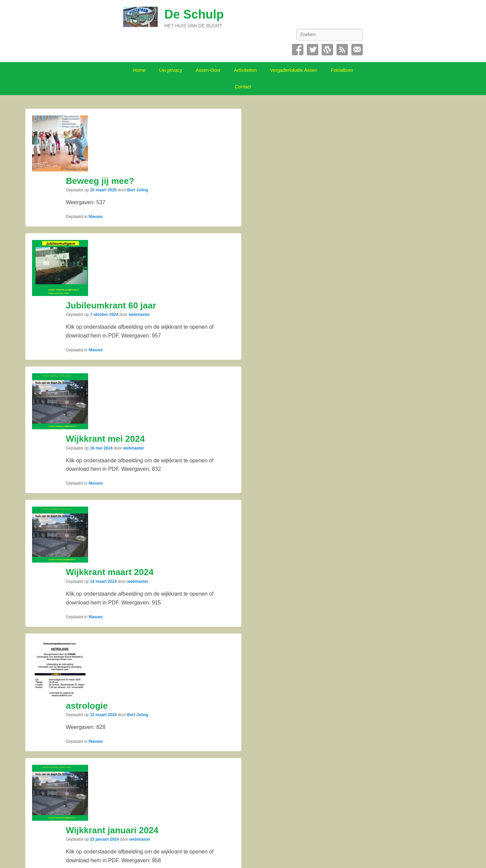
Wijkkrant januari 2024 (112, 830)
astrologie (87, 706)
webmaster (139, 315)
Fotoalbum (342, 70)
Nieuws (96, 217)
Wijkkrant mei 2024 (105, 439)
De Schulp (194, 14)
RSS (342, 50)
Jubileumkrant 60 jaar (111, 305)
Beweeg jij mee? (100, 181)
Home (139, 70)
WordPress (327, 50)
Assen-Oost (208, 70)
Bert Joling (138, 190)
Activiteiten (245, 70)
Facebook (298, 50)
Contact (357, 50)
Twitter (313, 50)
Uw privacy (170, 70)
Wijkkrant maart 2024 (110, 572)
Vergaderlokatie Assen (294, 70)
